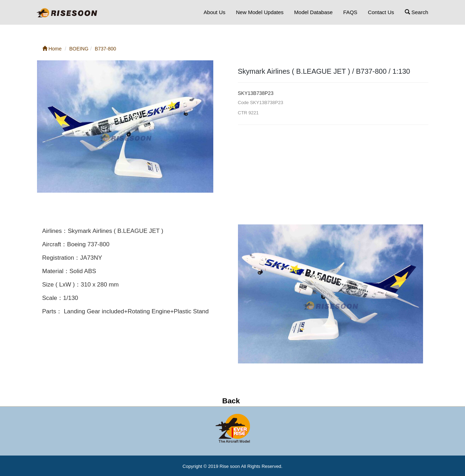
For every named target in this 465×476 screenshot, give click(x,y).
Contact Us (381, 12)
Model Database (313, 12)
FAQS (350, 12)
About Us (215, 12)
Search (417, 12)
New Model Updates (260, 12)
